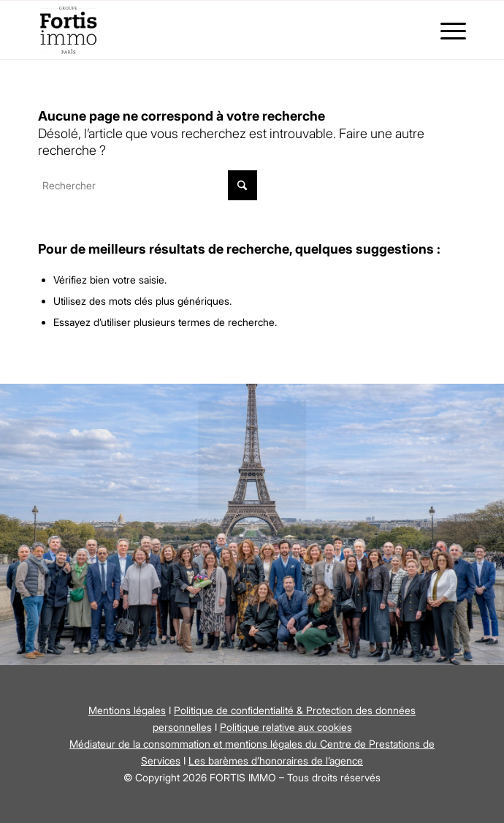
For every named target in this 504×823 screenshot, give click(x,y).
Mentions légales (127, 710)
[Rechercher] (148, 185)
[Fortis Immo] (209, 30)
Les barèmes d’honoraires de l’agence (276, 761)
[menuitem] (446, 30)
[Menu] (446, 30)
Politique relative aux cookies (286, 727)
